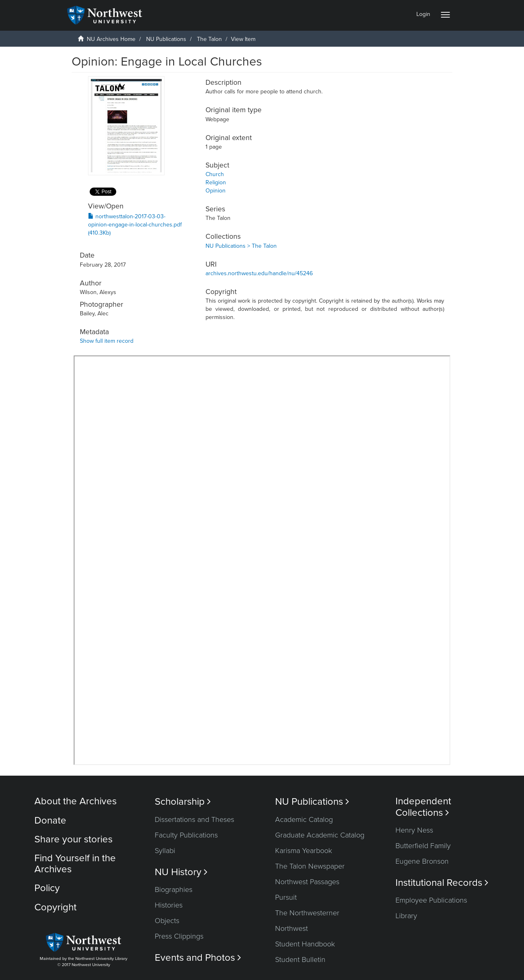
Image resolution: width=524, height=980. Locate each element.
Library (406, 916)
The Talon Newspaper (310, 866)
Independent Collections (423, 807)
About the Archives (76, 801)
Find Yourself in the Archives (75, 863)
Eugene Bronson (422, 861)
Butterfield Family (423, 846)
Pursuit (286, 897)
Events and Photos (198, 958)
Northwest (291, 928)
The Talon (209, 39)
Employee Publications (431, 900)
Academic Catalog (304, 819)
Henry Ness (414, 830)
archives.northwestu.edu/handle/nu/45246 (259, 273)
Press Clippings (179, 936)
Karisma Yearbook (304, 851)
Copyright (55, 907)
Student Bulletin (300, 960)
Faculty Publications (186, 835)
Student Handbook (305, 944)
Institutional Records (442, 883)
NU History (181, 872)
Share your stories (73, 839)
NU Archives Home (111, 39)
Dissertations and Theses (194, 819)
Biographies (174, 889)
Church (215, 174)
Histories (169, 905)
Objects (167, 921)
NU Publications (166, 39)
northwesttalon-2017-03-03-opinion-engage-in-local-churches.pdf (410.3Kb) (135, 225)
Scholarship (183, 802)
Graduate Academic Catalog (320, 835)
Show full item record (107, 341)
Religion (216, 182)
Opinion (216, 191)
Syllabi (165, 851)
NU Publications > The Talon (241, 246)
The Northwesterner (307, 913)
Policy (47, 888)
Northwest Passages (307, 882)
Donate (50, 820)
